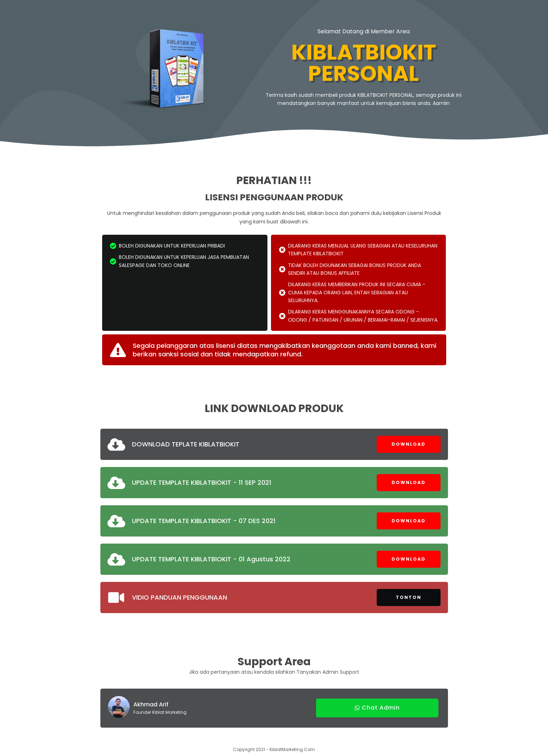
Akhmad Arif (151, 704)
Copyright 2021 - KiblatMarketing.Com (274, 749)
